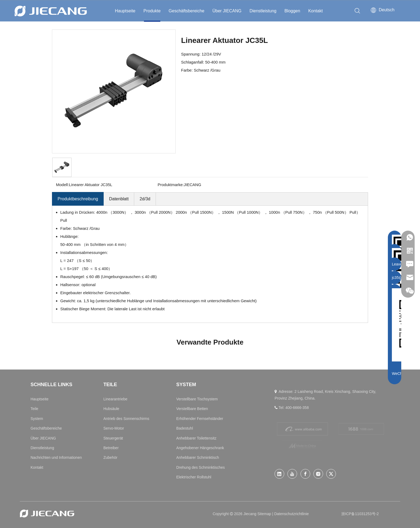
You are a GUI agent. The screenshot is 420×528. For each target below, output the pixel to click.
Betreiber (111, 448)
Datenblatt (119, 199)
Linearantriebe (115, 399)
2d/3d (145, 199)
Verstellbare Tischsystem (197, 399)
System (37, 419)
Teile (34, 409)
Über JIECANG (227, 11)
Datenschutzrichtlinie (292, 514)
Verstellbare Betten (192, 409)
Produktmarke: (171, 185)
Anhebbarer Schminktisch (198, 457)
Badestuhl (185, 428)
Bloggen (292, 11)
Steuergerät (113, 438)
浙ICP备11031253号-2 (360, 514)
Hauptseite (125, 11)
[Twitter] (331, 474)
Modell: (62, 185)
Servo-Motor (114, 428)
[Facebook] (305, 474)
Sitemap (265, 514)
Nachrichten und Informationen (56, 457)
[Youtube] (292, 474)
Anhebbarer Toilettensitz (196, 438)
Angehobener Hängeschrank (200, 448)
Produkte (152, 11)
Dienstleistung (263, 11)
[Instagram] (318, 474)
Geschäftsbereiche (187, 11)
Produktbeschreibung (78, 199)
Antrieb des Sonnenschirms (126, 419)
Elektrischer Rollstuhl (194, 477)
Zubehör (110, 457)
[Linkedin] (279, 474)
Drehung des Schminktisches (200, 467)
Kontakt (316, 11)
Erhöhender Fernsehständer (200, 419)
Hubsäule (111, 409)
